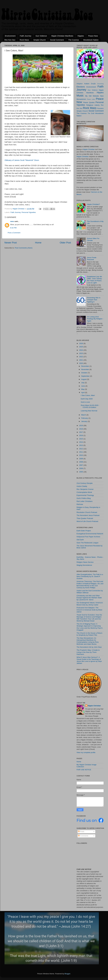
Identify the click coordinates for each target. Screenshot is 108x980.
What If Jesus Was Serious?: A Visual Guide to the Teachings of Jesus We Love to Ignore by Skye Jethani (89, 660)
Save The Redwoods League (88, 543)
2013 (81, 445)
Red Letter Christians (85, 501)
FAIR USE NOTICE (84, 770)
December (85, 366)
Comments (83, 836)
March (84, 415)
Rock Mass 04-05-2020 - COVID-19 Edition (90, 406)
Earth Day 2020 (87, 399)
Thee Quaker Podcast (85, 518)
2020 (81, 363)
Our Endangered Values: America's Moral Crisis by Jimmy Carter (90, 604)
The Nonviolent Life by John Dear (89, 647)
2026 (81, 343)
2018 (81, 429)
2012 (81, 449)
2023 (81, 353)
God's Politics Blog (84, 498)
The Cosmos (74, 40)
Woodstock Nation (91, 40)
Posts (81, 832)
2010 (81, 455)
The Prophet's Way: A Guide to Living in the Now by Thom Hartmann (88, 652)
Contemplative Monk (84, 492)
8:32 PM (13, 228)
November (85, 369)
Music (80, 96)
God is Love (85, 402)
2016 (81, 435)
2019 (81, 426)
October (85, 373)
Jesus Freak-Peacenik (92, 259)
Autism (87, 84)
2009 (81, 459)
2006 (81, 468)
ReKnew (80, 504)
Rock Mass (24, 40)
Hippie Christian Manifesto (62, 36)
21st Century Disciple (85, 483)
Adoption (80, 84)
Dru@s (93, 84)
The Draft (91, 113)
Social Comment (57, 40)
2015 (81, 439)
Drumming (100, 84)
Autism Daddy (82, 486)
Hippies (81, 36)
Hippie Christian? (93, 204)
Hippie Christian (89, 149)
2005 (81, 472)
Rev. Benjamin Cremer (85, 489)
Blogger (67, 974)
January (85, 421)
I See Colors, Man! (88, 395)
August (84, 379)
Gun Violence (41, 36)
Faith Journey (26, 36)
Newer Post (11, 243)
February (85, 418)
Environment (10, 36)
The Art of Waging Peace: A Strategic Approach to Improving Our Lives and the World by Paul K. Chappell (90, 627)
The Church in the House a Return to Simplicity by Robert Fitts (90, 634)
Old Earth (80, 540)
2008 (81, 462)
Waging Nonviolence (84, 565)
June (83, 386)
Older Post (65, 243)
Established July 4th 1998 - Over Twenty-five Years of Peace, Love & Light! (95, 280)
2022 (81, 357)
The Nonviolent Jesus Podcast (88, 515)
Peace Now (93, 36)
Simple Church (40, 40)
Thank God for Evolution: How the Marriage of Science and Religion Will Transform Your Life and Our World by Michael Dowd (89, 618)
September (86, 376)
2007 (81, 465)
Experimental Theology (85, 495)
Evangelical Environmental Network (90, 534)
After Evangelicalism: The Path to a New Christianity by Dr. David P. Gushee (90, 576)
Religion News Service (85, 562)
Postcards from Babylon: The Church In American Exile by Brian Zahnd (89, 610)
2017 (81, 432)
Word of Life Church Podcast (87, 521)
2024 (81, 350)
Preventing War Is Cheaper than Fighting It (94, 300)
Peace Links (91, 99)
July (83, 383)
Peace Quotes (89, 102)
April (83, 393)
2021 (81, 360)
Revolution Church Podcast (87, 512)
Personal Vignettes (29, 212)
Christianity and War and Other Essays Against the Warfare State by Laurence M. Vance (89, 598)
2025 (81, 347)
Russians (100, 108)
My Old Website (92, 96)
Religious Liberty (93, 105)
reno (12, 221)
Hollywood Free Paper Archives (88, 537)
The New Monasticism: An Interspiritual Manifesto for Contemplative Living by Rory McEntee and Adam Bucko (88, 641)
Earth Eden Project (84, 531)
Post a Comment (14, 233)
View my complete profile (86, 752)
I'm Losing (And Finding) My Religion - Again (95, 319)
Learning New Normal (89, 411)
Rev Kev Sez (10, 40)
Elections (81, 87)
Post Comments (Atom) (24, 248)
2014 (81, 442)
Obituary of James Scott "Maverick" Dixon (22, 160)
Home (38, 243)
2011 (81, 452)
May (83, 389)
